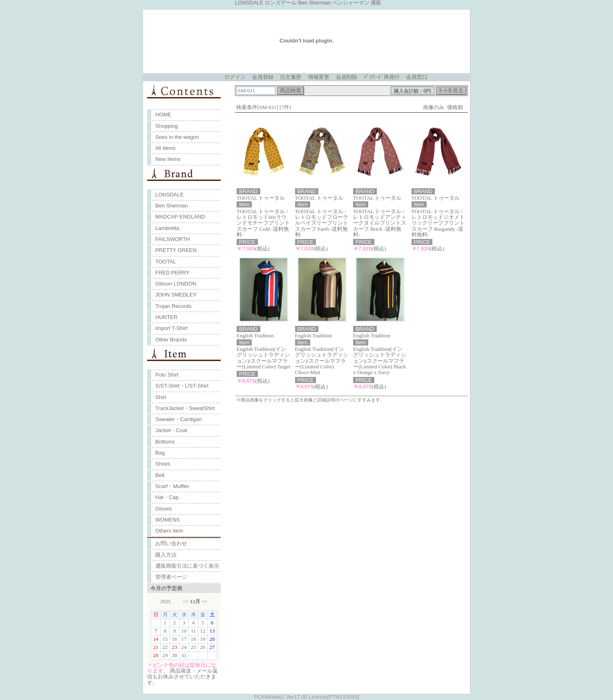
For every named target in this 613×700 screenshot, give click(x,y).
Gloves (163, 509)
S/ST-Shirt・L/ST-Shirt (182, 386)
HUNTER (166, 317)
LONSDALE (169, 195)
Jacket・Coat (171, 430)
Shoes (163, 464)
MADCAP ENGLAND (180, 217)
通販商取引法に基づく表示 (187, 566)
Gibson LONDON (176, 284)
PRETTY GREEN (176, 250)
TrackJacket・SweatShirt (185, 408)
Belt (160, 475)
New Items (168, 159)
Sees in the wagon (177, 137)
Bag (160, 453)
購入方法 (166, 555)
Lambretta (167, 228)
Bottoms (165, 442)
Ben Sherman (172, 206)
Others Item (169, 531)
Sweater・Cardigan (178, 419)
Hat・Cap (167, 497)
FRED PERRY (172, 273)
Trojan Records (173, 306)
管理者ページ (171, 577)
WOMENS (168, 520)
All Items (166, 148)
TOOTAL (166, 262)
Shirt (161, 397)
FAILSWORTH (172, 239)
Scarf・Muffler (172, 486)
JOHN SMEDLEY (176, 295)
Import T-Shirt (171, 328)
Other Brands (171, 340)
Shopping (167, 126)
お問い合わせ (171, 543)
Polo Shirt (167, 375)
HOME (163, 115)
